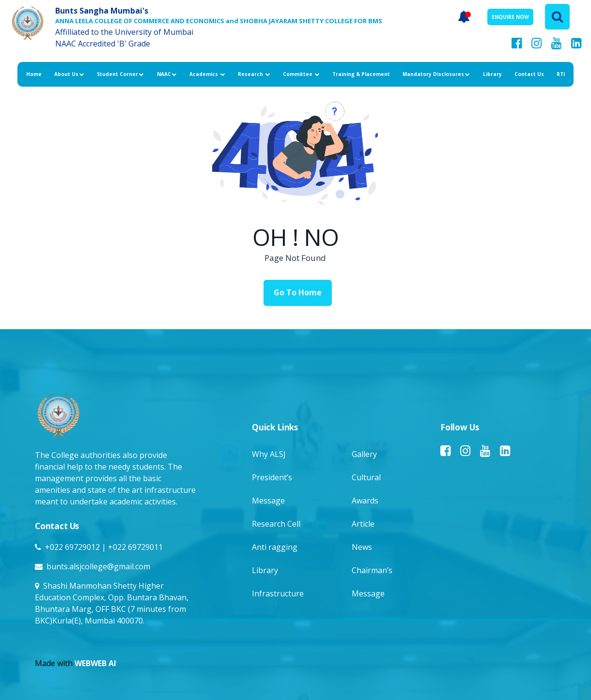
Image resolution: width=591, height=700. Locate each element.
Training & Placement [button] (361, 74)
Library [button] (492, 74)
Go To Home (298, 292)
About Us (69, 74)
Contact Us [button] (529, 74)
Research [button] (254, 74)
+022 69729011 (135, 547)
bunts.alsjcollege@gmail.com (98, 566)
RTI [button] (561, 74)
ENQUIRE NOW (510, 17)
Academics (207, 74)
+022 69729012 (72, 547)
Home (34, 74)
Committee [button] (301, 74)
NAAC (167, 74)
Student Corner (120, 74)
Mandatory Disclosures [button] (436, 74)
